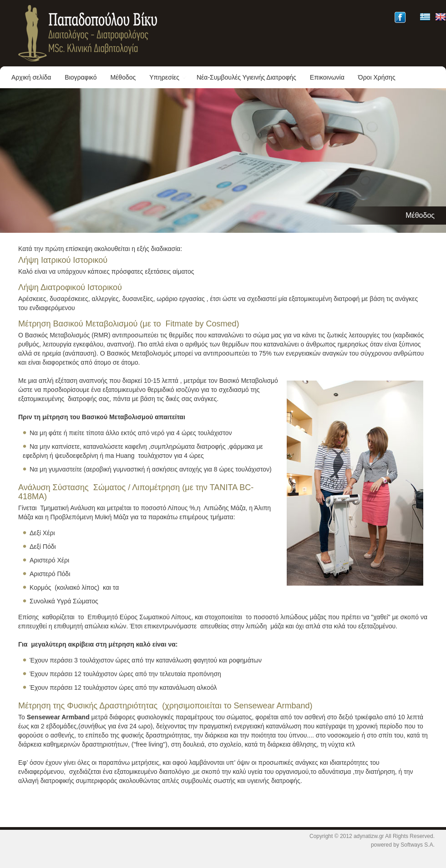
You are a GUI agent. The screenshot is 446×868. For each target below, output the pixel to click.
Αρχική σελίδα (31, 77)
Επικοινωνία (327, 77)
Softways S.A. (418, 845)
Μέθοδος (123, 77)
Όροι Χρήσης (377, 77)
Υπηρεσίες (168, 77)
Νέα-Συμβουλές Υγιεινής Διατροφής (246, 77)
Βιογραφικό (81, 77)
